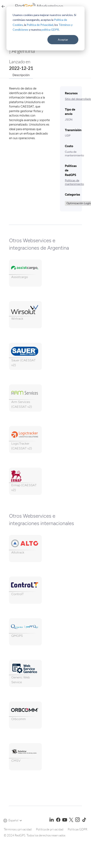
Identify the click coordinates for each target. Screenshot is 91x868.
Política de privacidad (50, 829)
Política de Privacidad (40, 25)
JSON (69, 120)
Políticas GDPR (77, 829)
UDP (68, 136)
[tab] (21, 74)
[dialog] (45, 28)
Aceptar (63, 40)
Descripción (21, 75)
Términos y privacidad (18, 829)
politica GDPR (50, 30)
